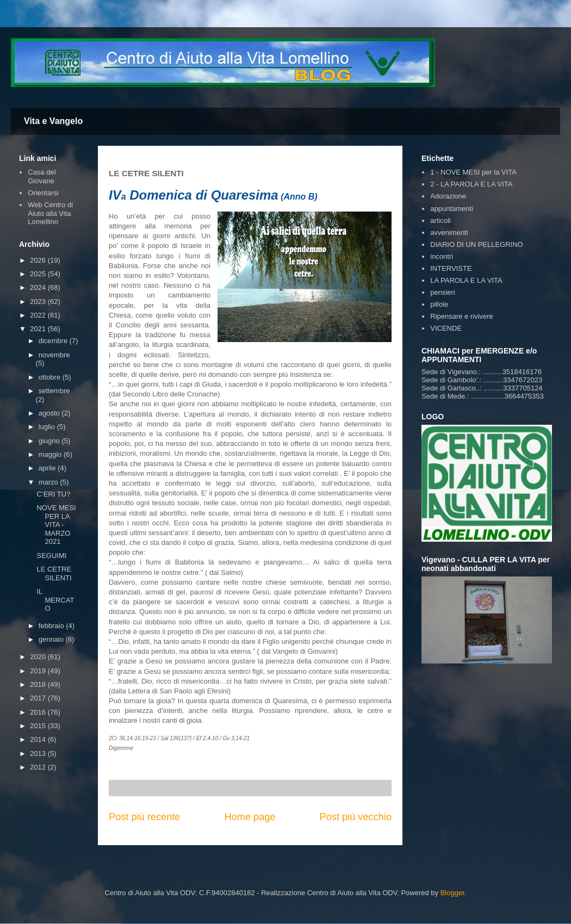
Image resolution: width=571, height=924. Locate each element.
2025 (39, 274)
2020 (39, 657)
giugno (50, 441)
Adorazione (448, 196)
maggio (51, 454)
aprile (48, 468)
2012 (39, 767)
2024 (39, 287)
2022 (39, 315)
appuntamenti (452, 209)
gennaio (52, 639)
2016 (39, 712)
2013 (39, 754)
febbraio (52, 626)
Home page (250, 817)
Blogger (452, 893)
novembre (54, 355)
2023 (39, 302)
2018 (39, 684)
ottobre (51, 377)
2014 (39, 739)
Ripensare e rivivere (462, 316)
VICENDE (446, 328)
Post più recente (144, 817)
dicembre (54, 341)
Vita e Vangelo (53, 121)
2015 (39, 726)
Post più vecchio (356, 817)
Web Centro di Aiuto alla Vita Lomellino (50, 213)
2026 (39, 260)
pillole (439, 304)
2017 (39, 698)
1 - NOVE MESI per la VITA (473, 172)
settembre (54, 391)
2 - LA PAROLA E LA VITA (471, 184)
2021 (39, 329)
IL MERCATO (55, 600)
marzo (49, 482)
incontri (442, 256)
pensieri (443, 292)
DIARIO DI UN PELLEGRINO (476, 244)
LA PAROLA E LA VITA (466, 280)
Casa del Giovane (42, 176)
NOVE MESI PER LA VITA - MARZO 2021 (56, 525)
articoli (440, 221)
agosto (50, 413)
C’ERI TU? (53, 494)
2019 (39, 671)
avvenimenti (449, 232)
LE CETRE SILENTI (54, 573)
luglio (48, 427)
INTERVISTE (451, 268)
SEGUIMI (51, 556)
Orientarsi (43, 193)
